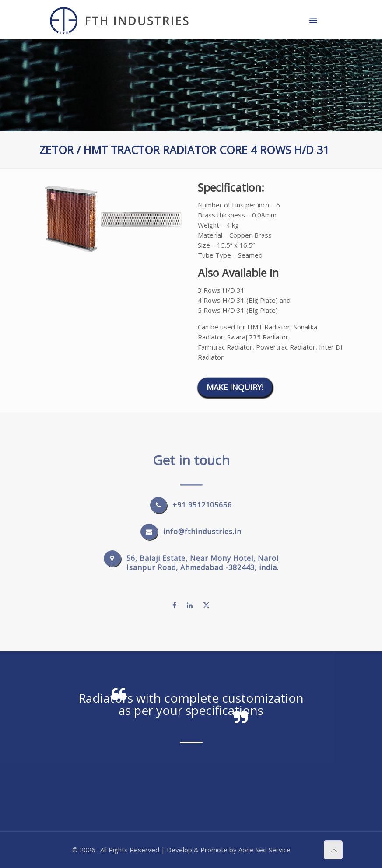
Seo (261, 850)
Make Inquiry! (235, 387)
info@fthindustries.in (202, 532)
